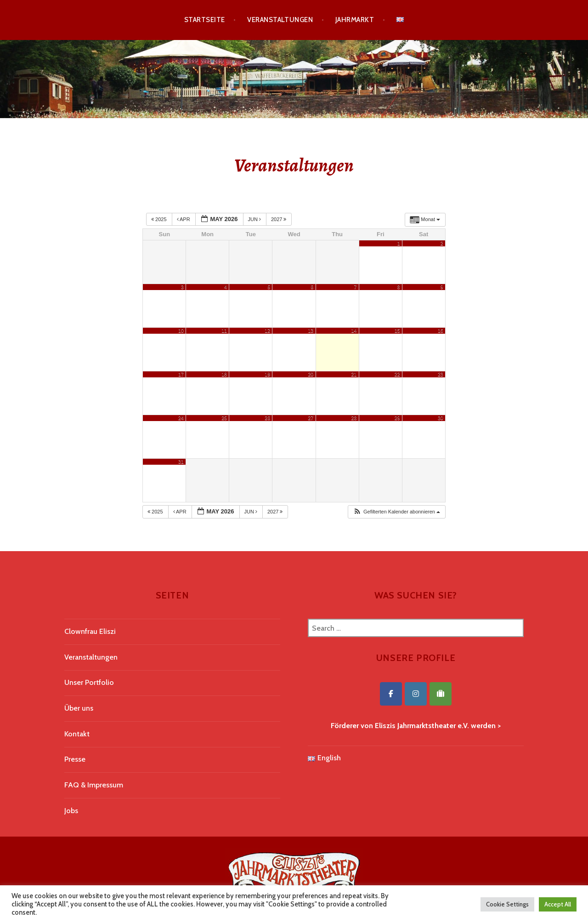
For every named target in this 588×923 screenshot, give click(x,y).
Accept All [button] (558, 904)
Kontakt (77, 734)
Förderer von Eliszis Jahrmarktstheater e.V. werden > (416, 726)
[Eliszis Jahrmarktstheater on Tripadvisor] (441, 694)
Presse (75, 759)
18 (224, 374)
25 (224, 418)
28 (354, 418)
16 (441, 330)
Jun (255, 219)
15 (397, 330)
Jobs (71, 811)
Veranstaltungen (280, 20)
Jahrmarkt (355, 20)
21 (354, 374)
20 (311, 374)
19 (267, 374)
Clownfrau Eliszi (90, 631)
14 (354, 330)
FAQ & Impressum (94, 785)
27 (311, 418)
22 (397, 374)
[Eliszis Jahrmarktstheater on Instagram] (416, 694)
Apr (184, 219)
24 (181, 418)
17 (181, 374)
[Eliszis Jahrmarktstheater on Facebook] (391, 694)
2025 (160, 219)
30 (441, 418)
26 (267, 418)
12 (267, 330)
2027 (280, 219)
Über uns (79, 708)
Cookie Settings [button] (507, 904)
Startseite (205, 20)
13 (311, 330)
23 (441, 374)
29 (397, 418)
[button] (396, 512)
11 (224, 330)
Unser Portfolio (89, 682)
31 (181, 461)
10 (181, 330)
